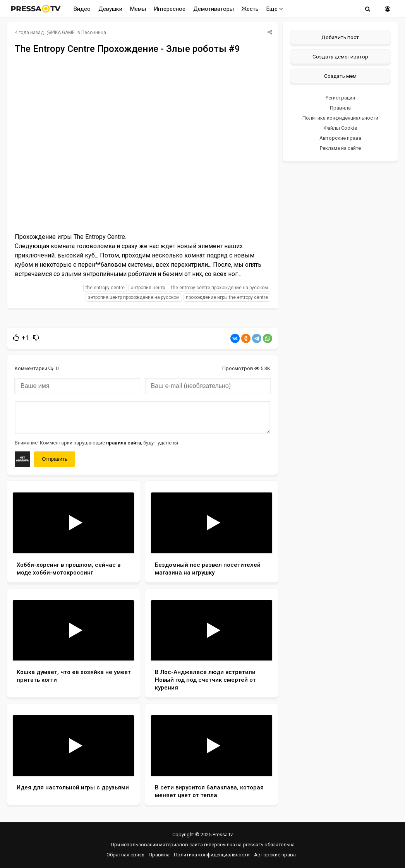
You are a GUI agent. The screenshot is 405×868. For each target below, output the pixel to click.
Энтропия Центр (148, 288)
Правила (340, 108)
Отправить (55, 459)
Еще (275, 9)
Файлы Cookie (340, 128)
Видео (82, 9)
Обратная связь (125, 855)
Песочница (94, 33)
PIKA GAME (63, 33)
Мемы (138, 9)
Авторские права (340, 138)
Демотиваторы (214, 9)
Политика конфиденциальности (340, 118)
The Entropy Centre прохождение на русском (220, 288)
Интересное (170, 9)
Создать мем (340, 76)
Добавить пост (340, 37)
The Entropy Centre (105, 288)
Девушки (110, 9)
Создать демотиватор (340, 57)
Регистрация (340, 98)
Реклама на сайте (340, 148)
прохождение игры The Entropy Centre (227, 297)
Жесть (250, 9)
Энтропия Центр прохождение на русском (134, 297)
